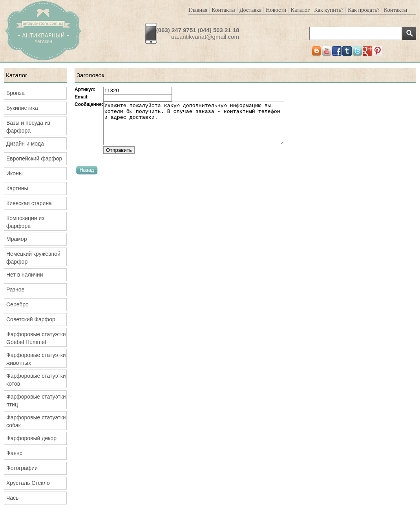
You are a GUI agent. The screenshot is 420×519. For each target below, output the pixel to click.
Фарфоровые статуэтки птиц (36, 401)
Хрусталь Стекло (28, 483)
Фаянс (14, 453)
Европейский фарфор (34, 158)
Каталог (300, 10)
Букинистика (22, 108)
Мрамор (16, 239)
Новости (276, 10)
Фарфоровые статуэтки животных (36, 359)
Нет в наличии (25, 275)
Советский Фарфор (31, 319)
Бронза (16, 93)
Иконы (15, 173)
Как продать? (364, 10)
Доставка (251, 10)
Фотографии (22, 468)
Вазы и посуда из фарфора (28, 127)
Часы (13, 498)
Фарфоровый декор (31, 438)
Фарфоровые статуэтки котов (36, 380)
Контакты (223, 10)
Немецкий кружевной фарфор (33, 258)
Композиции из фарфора (25, 222)
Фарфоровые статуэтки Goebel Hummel (36, 338)
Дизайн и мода (25, 144)
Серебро (17, 304)
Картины (17, 188)
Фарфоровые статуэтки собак (36, 421)
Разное (15, 290)
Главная (198, 10)
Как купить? (329, 10)
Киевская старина (29, 203)
